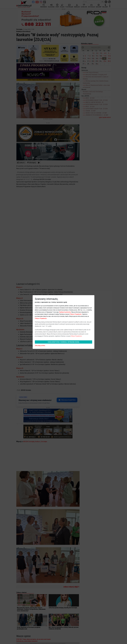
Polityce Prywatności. (76, 336)
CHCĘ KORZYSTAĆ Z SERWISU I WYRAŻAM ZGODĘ (64, 342)
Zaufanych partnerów (65, 312)
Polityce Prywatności (76, 314)
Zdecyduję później (40, 346)
